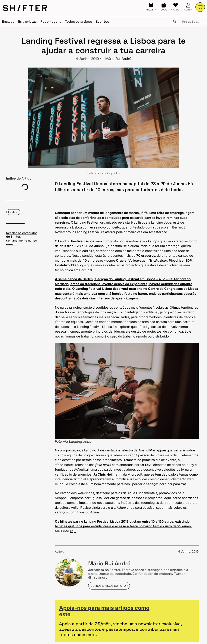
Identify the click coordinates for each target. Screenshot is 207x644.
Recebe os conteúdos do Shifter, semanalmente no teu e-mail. (22, 239)
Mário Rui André (118, 59)
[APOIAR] (176, 5)
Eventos (102, 21)
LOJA (164, 10)
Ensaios (8, 21)
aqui (73, 531)
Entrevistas (27, 21)
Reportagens (51, 21)
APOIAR (176, 10)
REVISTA (151, 10)
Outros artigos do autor (109, 586)
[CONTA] (188, 5)
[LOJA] (164, 5)
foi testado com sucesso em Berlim (155, 227)
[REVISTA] (151, 5)
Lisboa (13, 212)
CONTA (188, 10)
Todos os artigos (79, 21)
